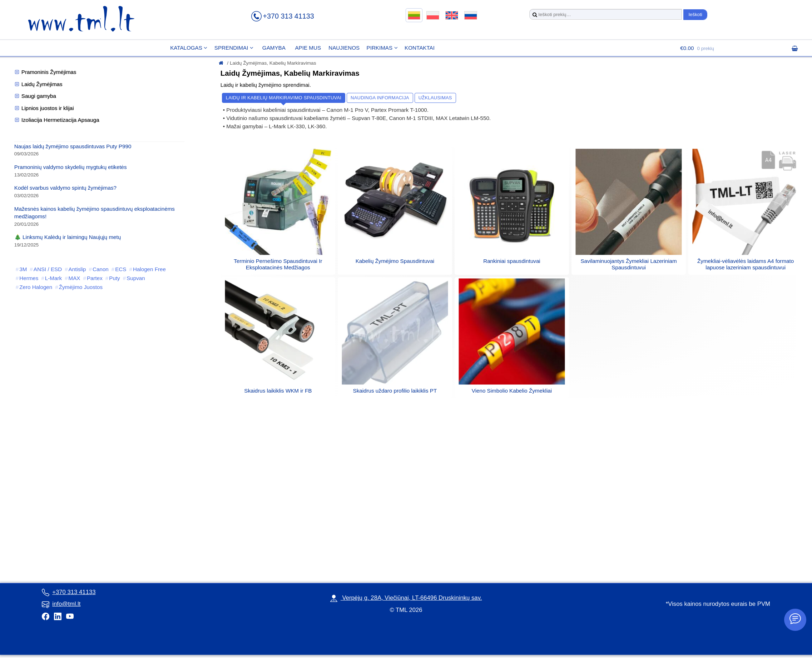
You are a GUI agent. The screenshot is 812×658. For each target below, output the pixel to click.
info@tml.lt (61, 604)
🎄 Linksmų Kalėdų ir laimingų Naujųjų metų (68, 237)
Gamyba (269, 48)
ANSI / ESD (48, 269)
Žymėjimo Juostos (81, 287)
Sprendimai (227, 48)
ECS (121, 269)
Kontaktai (415, 48)
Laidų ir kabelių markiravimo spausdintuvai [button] (284, 98)
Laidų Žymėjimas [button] (38, 84)
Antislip (77, 269)
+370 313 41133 (288, 16)
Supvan (136, 278)
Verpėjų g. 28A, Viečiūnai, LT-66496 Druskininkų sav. (406, 598)
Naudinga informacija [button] (380, 98)
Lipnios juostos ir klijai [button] (44, 108)
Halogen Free (149, 269)
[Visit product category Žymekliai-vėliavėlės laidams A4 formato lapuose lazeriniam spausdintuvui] (746, 261)
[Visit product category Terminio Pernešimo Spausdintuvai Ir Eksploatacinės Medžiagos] (278, 261)
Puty (114, 278)
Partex (95, 278)
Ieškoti (695, 14)
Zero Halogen (36, 287)
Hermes (29, 278)
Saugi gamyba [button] (35, 96)
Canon (101, 269)
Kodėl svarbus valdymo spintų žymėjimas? (65, 188)
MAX (75, 278)
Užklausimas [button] (435, 98)
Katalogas (182, 48)
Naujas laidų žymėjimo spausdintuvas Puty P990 (73, 146)
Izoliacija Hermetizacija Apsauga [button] (57, 120)
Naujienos (339, 48)
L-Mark (53, 278)
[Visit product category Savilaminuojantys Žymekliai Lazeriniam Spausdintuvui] (629, 261)
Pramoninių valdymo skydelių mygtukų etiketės (71, 167)
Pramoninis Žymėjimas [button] (45, 72)
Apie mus (303, 48)
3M (23, 269)
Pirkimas (375, 48)
